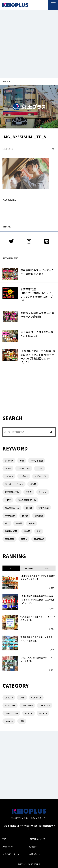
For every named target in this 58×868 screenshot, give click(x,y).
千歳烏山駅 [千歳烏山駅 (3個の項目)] (10, 516)
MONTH (29, 568)
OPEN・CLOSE (11, 713)
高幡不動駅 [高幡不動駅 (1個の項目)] (39, 539)
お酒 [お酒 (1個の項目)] (22, 461)
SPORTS (43, 713)
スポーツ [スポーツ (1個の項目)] (24, 476)
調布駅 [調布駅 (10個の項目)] (27, 531)
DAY (47, 568)
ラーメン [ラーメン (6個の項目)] (43, 492)
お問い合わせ (35, 854)
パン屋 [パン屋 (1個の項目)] (33, 484)
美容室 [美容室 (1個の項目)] (32, 523)
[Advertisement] (29, 44)
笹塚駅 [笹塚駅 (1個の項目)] (19, 523)
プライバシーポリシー (12, 854)
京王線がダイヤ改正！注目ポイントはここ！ (37, 334)
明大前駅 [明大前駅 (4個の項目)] (39, 516)
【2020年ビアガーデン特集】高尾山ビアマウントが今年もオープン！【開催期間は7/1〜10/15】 (38, 357)
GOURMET (36, 698)
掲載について (8, 847)
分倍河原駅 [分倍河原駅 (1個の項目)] (44, 508)
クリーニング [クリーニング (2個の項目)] (24, 468)
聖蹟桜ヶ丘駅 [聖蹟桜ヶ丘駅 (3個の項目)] (11, 531)
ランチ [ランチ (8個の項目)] (29, 492)
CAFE (22, 698)
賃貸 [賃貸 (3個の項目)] (39, 531)
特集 (22, 721)
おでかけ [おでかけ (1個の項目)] (9, 461)
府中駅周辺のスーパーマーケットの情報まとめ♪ (37, 272)
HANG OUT (10, 705)
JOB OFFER (27, 705)
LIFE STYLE (45, 705)
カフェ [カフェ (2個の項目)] (8, 468)
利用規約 (33, 847)
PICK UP (29, 713)
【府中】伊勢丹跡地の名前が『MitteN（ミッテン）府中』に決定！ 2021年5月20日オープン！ (37, 600)
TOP (4, 839)
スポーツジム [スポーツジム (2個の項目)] (41, 476)
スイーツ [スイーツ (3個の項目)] (9, 476)
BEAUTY (9, 698)
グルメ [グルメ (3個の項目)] (40, 468)
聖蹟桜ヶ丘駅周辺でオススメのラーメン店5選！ (37, 315)
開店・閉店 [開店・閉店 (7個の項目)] (10, 539)
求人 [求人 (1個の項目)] (7, 523)
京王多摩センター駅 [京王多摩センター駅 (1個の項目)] (27, 500)
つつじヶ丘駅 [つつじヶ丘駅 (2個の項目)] (37, 461)
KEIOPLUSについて (37, 839)
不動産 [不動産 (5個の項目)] (8, 500)
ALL (11, 568)
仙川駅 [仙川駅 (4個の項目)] (29, 508)
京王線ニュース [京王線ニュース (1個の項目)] (12, 508)
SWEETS (9, 721)
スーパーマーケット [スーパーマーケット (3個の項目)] (14, 484)
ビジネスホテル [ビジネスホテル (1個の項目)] (12, 492)
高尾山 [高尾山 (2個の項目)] (24, 539)
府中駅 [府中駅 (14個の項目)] (25, 516)
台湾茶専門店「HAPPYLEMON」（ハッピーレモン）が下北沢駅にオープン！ (37, 295)
